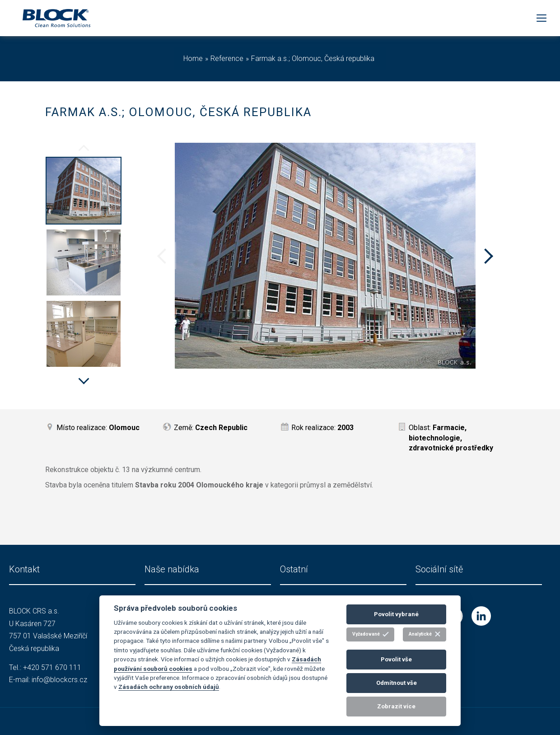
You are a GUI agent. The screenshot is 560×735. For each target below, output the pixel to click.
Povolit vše (396, 659)
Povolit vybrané (396, 614)
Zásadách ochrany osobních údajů (169, 687)
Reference (227, 59)
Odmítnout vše (397, 683)
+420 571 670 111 (52, 667)
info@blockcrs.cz (59, 680)
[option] (84, 192)
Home (193, 59)
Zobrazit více (396, 706)
